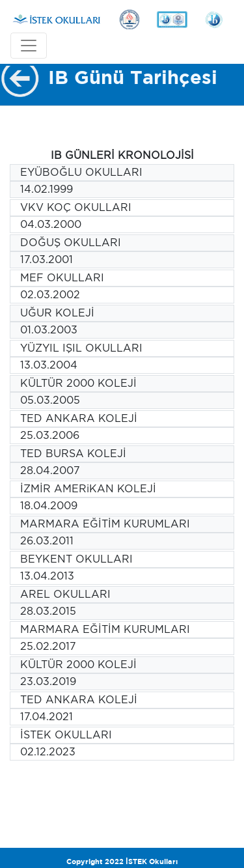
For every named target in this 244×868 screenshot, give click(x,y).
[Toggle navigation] (29, 46)
